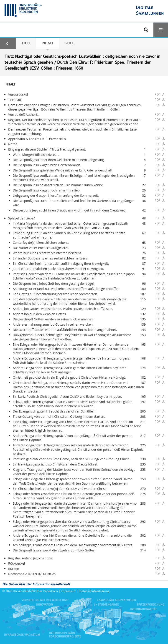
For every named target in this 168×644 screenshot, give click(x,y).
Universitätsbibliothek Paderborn (35, 591)
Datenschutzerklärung (94, 591)
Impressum (69, 591)
